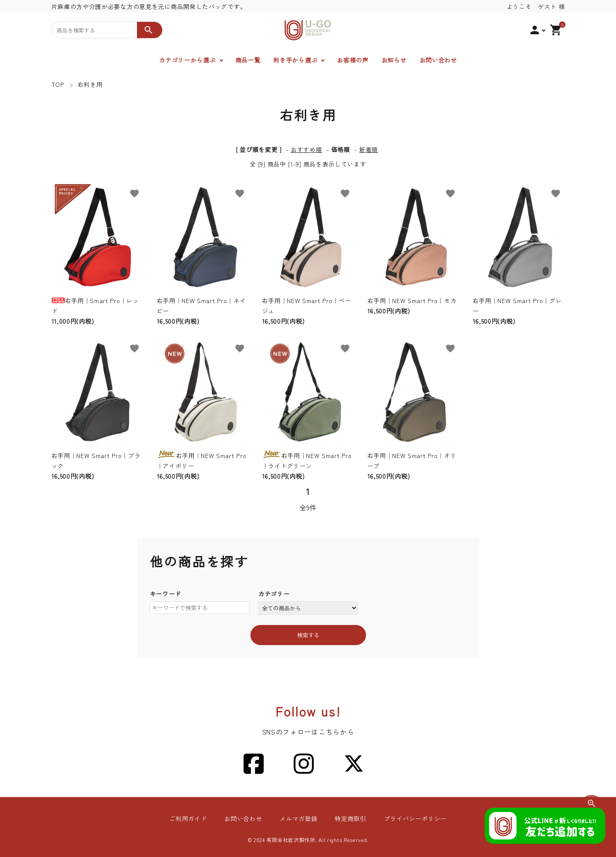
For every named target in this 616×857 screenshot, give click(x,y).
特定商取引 (351, 818)
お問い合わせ (438, 60)
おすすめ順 (307, 149)
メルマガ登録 (298, 818)
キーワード (166, 594)
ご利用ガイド (189, 818)
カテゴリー (274, 594)
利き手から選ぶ (295, 60)
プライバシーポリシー (415, 818)
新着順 (369, 149)
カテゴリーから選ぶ (187, 60)
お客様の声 (353, 60)
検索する (308, 635)
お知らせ (394, 60)
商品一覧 (248, 60)
